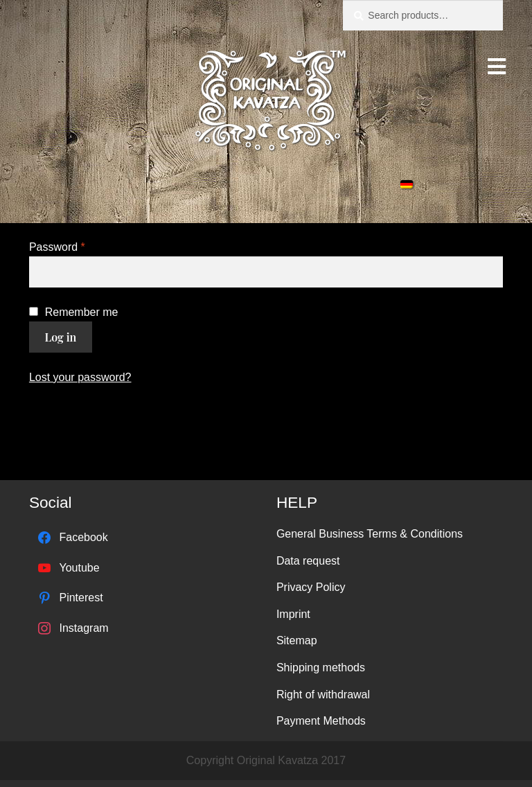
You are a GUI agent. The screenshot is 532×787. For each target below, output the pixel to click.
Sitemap (297, 640)
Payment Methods (321, 721)
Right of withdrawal (323, 695)
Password (57, 247)
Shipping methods (321, 667)
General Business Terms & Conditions (370, 534)
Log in (61, 337)
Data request (308, 561)
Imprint (293, 614)
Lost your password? (80, 377)
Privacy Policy (311, 587)
